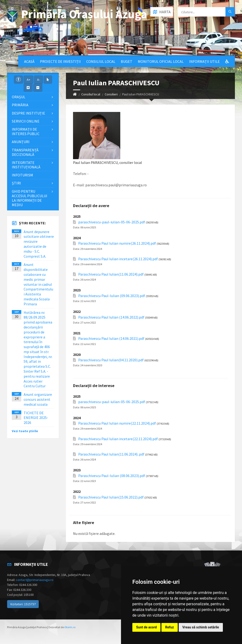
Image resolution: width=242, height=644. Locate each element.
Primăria (20, 105)
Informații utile (204, 61)
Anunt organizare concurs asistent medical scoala (38, 399)
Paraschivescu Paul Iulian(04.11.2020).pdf (111, 360)
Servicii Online (26, 121)
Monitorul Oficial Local (161, 61)
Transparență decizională (25, 152)
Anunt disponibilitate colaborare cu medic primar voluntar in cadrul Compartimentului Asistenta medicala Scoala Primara (38, 284)
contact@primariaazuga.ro (35, 580)
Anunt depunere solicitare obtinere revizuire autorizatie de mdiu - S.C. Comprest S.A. (39, 244)
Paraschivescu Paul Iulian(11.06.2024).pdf (111, 274)
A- (39, 80)
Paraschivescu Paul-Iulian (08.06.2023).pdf (112, 476)
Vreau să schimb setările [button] (201, 627)
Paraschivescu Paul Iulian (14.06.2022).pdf (111, 317)
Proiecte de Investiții (60, 61)
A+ (28, 80)
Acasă (29, 61)
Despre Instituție (28, 113)
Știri (16, 183)
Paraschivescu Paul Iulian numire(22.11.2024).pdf (117, 423)
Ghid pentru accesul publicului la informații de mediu (30, 198)
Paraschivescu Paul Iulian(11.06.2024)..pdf (111, 454)
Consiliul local (101, 61)
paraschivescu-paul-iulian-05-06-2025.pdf (112, 222)
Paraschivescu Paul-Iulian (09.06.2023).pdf (112, 296)
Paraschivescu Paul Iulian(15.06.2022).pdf (111, 497)
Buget (127, 61)
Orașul (19, 97)
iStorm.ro (70, 627)
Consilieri (111, 94)
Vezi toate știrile (25, 431)
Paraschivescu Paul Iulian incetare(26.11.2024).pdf (118, 259)
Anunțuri (21, 142)
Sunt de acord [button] (146, 627)
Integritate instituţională (26, 165)
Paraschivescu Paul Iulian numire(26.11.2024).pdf (117, 243)
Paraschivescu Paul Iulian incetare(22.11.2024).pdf (118, 439)
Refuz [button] (170, 627)
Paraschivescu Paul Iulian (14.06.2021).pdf (111, 339)
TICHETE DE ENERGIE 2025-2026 (36, 418)
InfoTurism (22, 175)
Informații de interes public (26, 131)
